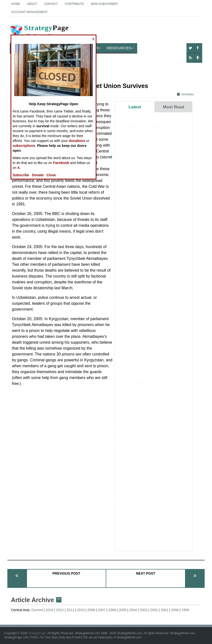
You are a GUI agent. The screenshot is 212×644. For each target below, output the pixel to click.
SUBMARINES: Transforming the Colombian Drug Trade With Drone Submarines (147, 523)
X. (19, 168)
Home (16, 4)
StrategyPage (37, 633)
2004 (133, 610)
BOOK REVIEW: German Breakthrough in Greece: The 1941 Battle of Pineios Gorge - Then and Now (153, 152)
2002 (154, 610)
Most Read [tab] (174, 107)
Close (51, 175)
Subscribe (21, 175)
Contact (51, 4)
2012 (60, 610)
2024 (49, 610)
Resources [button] (120, 48)
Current (37, 610)
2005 (123, 610)
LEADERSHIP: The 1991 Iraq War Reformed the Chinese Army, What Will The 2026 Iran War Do (151, 200)
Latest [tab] (135, 107)
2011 (70, 610)
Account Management (29, 12)
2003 (143, 610)
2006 (112, 610)
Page (39, 32)
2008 (91, 610)
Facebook (61, 163)
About (32, 4)
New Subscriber (104, 4)
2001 (164, 610)
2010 (81, 610)
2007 (102, 610)
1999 (185, 610)
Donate (38, 175)
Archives (185, 94)
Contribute (74, 4)
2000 (175, 610)
